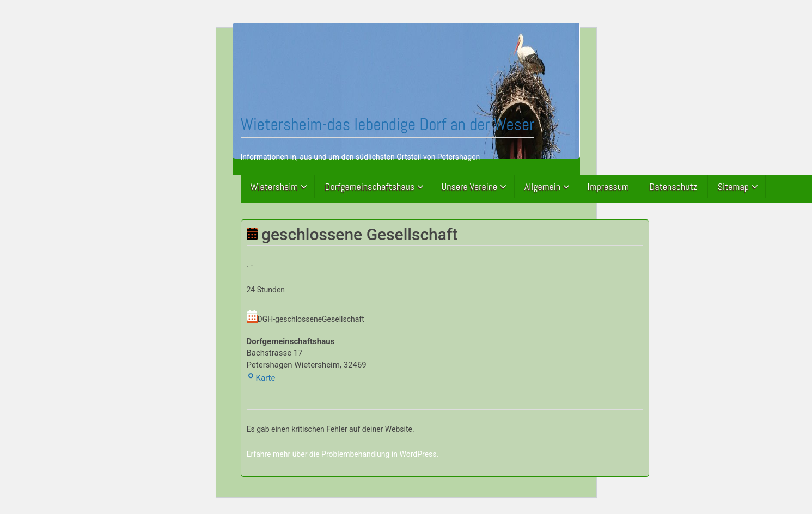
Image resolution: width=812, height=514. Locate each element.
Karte (261, 378)
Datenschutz (673, 186)
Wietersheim (274, 186)
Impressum (608, 186)
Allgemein (542, 186)
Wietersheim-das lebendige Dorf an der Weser (388, 124)
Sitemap (733, 186)
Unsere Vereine (470, 186)
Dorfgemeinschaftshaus (370, 186)
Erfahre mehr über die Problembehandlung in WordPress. (343, 454)
